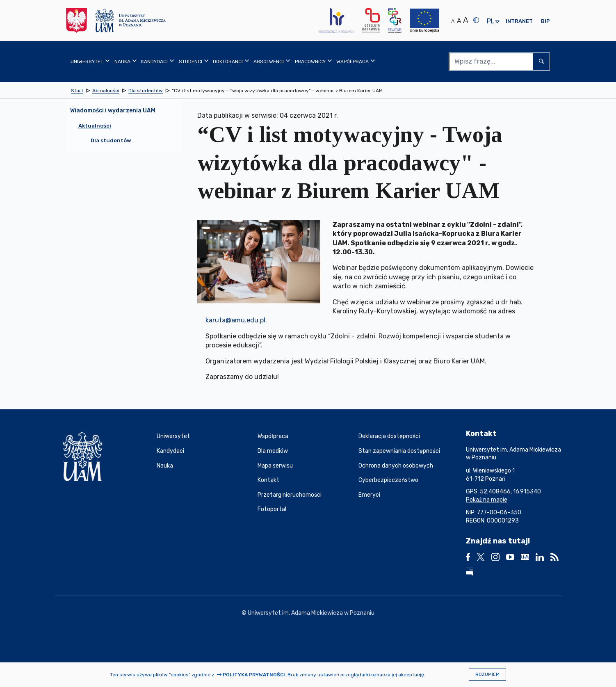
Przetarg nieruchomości (290, 495)
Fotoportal (272, 509)
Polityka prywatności (254, 675)
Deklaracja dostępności (389, 436)
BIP (545, 21)
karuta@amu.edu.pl (235, 320)
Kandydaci (170, 451)
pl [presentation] (491, 22)
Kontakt (268, 480)
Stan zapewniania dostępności (399, 451)
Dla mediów (273, 451)
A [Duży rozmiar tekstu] (466, 20)
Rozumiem (487, 674)
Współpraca (273, 436)
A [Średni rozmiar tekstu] (459, 21)
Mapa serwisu (275, 466)
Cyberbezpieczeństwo (388, 480)
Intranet (519, 21)
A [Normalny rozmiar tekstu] (453, 21)
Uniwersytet (173, 436)
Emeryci (369, 495)
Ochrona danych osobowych (396, 466)
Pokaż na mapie (487, 500)
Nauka (165, 466)
